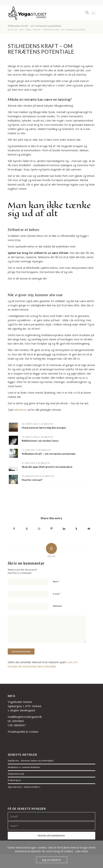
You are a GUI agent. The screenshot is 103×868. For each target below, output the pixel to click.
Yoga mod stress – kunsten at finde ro (24, 787)
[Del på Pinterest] (52, 529)
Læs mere (82, 851)
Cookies (34, 732)
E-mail (57, 594)
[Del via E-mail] (89, 529)
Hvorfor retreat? (32, 480)
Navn (56, 581)
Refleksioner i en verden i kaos (40, 441)
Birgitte (49, 424)
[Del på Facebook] (14, 529)
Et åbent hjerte (14, 780)
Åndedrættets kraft (16, 774)
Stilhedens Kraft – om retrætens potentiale (34, 26)
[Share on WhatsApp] (39, 529)
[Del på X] (27, 529)
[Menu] (93, 13)
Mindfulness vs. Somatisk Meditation (24, 767)
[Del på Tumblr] (77, 529)
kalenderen (20, 410)
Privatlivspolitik (16, 732)
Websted (57, 606)
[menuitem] (85, 13)
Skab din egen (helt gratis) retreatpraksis (47, 467)
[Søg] (85, 13)
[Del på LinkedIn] (64, 529)
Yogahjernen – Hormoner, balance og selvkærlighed (30, 761)
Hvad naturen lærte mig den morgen (44, 428)
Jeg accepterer (52, 860)
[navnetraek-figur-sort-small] (43, 13)
